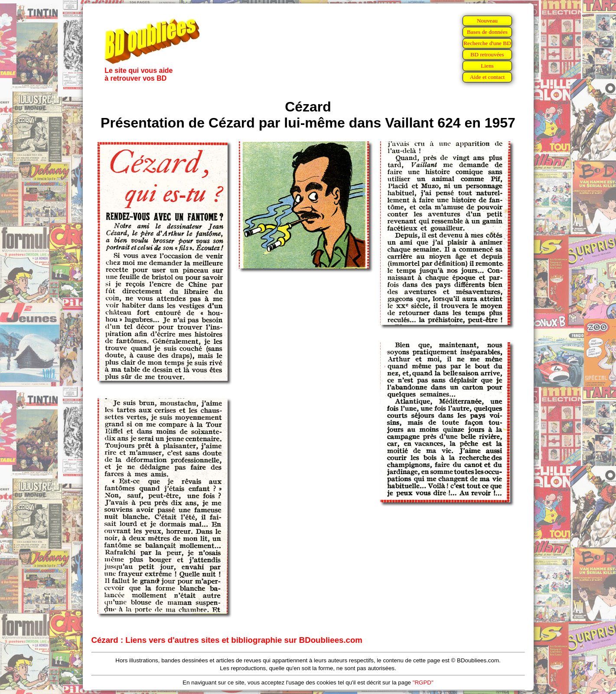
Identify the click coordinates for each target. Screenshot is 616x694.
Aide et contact (487, 77)
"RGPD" (423, 683)
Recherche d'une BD (487, 43)
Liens (487, 66)
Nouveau (487, 21)
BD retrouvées (487, 54)
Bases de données (487, 32)
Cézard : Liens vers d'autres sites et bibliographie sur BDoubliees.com (227, 640)
